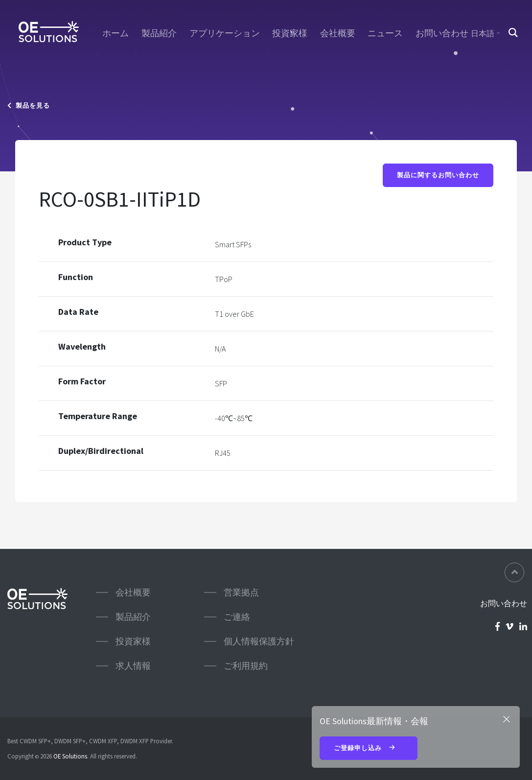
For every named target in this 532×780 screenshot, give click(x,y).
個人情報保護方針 (259, 641)
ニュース (385, 33)
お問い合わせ (442, 33)
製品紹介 (159, 33)
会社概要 (338, 33)
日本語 (483, 33)
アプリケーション (225, 33)
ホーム (116, 33)
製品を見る (29, 106)
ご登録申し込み (369, 749)
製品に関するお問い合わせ (438, 175)
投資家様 (290, 33)
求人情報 (133, 666)
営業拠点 (241, 592)
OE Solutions (70, 756)
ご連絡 (237, 617)
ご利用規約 (246, 666)
